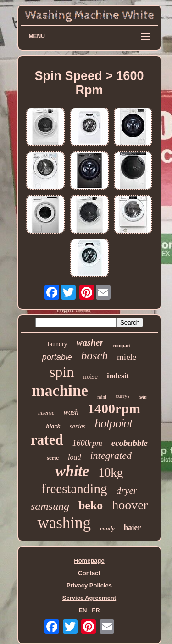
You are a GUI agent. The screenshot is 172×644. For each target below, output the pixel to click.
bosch (94, 356)
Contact (89, 573)
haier (133, 527)
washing (64, 523)
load (74, 457)
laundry (58, 344)
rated (47, 440)
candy (107, 528)
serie (53, 458)
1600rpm (87, 443)
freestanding (74, 489)
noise (90, 376)
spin (62, 372)
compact (122, 345)
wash (71, 412)
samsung (50, 506)
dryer (127, 490)
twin (143, 397)
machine (60, 390)
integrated (111, 455)
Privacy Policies (89, 585)
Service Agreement (89, 598)
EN (83, 610)
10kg (111, 473)
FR (96, 610)
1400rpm (114, 408)
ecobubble (130, 443)
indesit (118, 376)
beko (91, 505)
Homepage (89, 561)
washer (90, 342)
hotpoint (114, 424)
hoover (130, 505)
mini (102, 397)
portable (57, 357)
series (78, 426)
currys (122, 396)
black (53, 426)
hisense (46, 413)
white (72, 471)
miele (127, 357)
